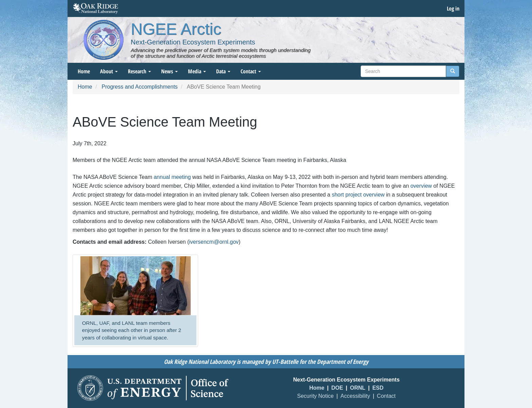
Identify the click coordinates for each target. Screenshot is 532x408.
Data (223, 71)
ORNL (358, 388)
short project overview (358, 195)
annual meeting (172, 177)
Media (197, 71)
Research (139, 71)
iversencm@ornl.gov (214, 242)
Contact (251, 71)
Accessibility (355, 396)
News (169, 71)
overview (421, 186)
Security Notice (316, 396)
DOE (337, 388)
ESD (378, 388)
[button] (135, 286)
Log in (453, 8)
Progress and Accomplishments (139, 87)
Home (84, 71)
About (109, 71)
